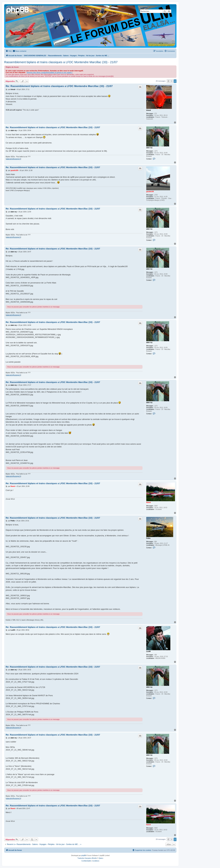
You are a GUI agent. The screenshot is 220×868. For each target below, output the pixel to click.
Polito (148, 538)
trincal (149, 110)
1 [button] (172, 81)
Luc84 (148, 651)
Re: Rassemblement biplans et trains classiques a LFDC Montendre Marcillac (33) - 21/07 (59, 86)
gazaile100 (150, 192)
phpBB (83, 855)
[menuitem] (9, 51)
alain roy (149, 148)
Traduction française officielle (87, 858)
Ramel (149, 502)
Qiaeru (101, 858)
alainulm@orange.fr (13, 159)
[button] (168, 81)
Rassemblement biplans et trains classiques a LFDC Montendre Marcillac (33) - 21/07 (61, 62)
